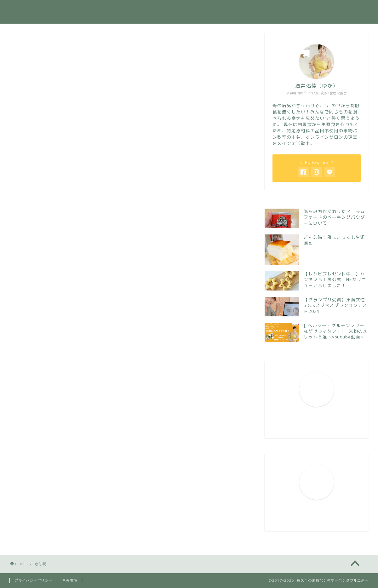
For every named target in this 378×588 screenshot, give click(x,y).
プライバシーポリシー (33, 580)
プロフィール (171, 10)
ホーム (134, 10)
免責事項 (70, 580)
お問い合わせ (308, 10)
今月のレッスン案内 (257, 10)
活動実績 (211, 10)
